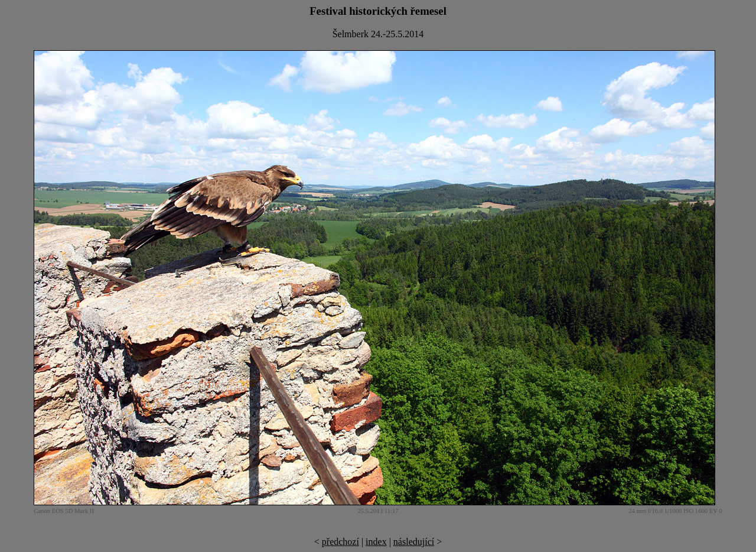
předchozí (340, 542)
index (376, 542)
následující (414, 542)
